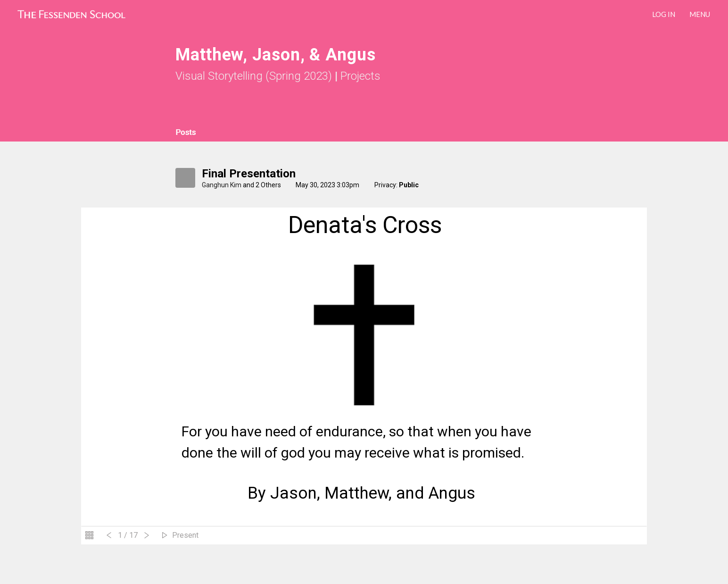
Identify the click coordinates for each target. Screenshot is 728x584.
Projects (360, 76)
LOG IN (664, 14)
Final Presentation (249, 174)
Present (185, 535)
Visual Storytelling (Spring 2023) (254, 76)
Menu (700, 14)
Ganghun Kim (222, 185)
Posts (186, 132)
